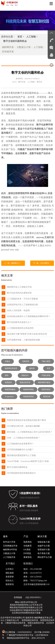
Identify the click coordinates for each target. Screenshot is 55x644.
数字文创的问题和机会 (15, 41)
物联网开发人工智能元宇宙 (19, 287)
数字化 (39, 82)
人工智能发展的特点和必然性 (20, 328)
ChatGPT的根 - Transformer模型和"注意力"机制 (28, 461)
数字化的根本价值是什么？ (19, 322)
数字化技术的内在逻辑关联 (19, 293)
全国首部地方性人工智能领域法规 (22, 305)
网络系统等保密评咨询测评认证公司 (26, 608)
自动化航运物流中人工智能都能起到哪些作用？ (29, 316)
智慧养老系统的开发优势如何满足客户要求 (27, 420)
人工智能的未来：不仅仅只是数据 (22, 299)
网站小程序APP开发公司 (26, 602)
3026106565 (35, 597)
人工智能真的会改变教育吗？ (20, 444)
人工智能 (31, 37)
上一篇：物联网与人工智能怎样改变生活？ (15, 263)
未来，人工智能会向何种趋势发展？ (23, 438)
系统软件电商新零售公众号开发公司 (26, 605)
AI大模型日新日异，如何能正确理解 (24, 426)
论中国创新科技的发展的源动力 (21, 473)
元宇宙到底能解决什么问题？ (20, 450)
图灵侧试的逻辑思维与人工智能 (21, 455)
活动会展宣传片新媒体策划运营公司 (26, 610)
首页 (20, 37)
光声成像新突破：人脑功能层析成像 (23, 340)
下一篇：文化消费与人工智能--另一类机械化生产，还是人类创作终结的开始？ (44, 263)
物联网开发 (8, 47)
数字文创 (22, 82)
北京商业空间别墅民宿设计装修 (26, 613)
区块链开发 (8, 52)
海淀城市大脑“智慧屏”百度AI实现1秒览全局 (27, 334)
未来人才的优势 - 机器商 (18, 310)
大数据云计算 (24, 47)
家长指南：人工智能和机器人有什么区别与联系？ (30, 432)
